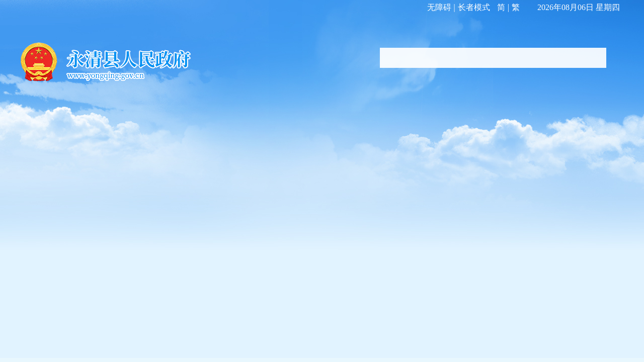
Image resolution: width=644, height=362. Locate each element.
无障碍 (439, 7)
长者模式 (474, 7)
